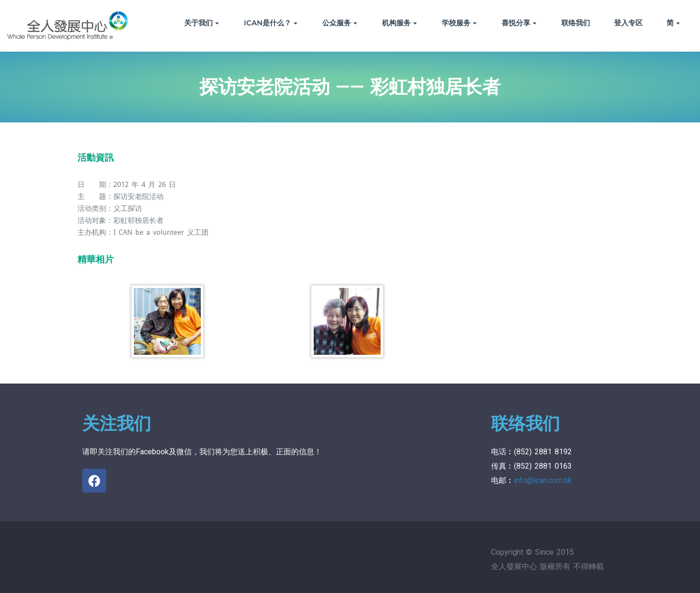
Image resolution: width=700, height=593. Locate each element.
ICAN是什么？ (271, 23)
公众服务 (340, 23)
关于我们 (202, 23)
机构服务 (399, 23)
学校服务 (459, 23)
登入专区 (628, 23)
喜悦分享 (519, 23)
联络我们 (576, 23)
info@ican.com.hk (543, 480)
